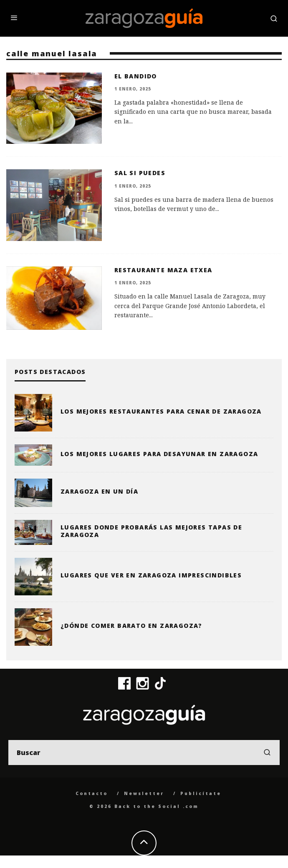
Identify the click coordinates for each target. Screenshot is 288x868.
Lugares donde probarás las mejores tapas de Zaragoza (151, 531)
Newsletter (144, 793)
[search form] (144, 753)
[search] (267, 753)
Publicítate (201, 793)
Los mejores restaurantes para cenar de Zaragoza (161, 411)
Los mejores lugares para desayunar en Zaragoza (159, 454)
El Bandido (136, 76)
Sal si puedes (140, 173)
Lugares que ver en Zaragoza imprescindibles (151, 575)
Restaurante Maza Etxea (163, 270)
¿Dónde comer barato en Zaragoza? (131, 626)
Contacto (92, 793)
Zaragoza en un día (99, 491)
